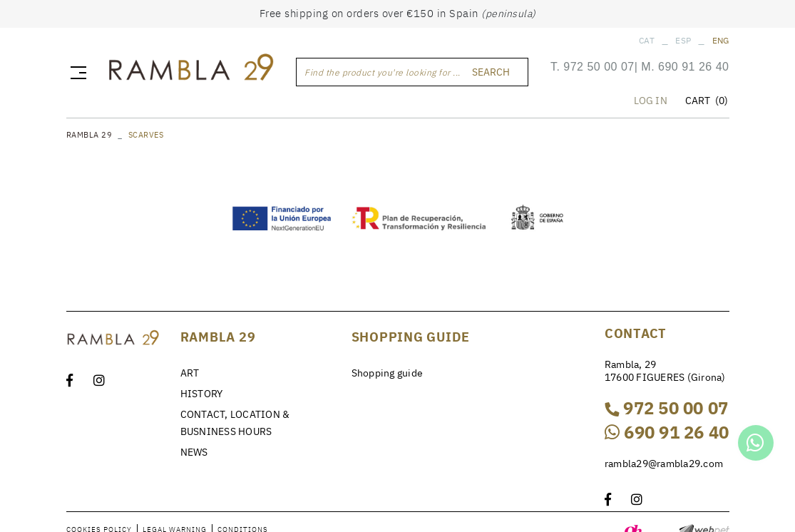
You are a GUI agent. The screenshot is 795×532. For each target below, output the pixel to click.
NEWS (194, 452)
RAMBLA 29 (89, 135)
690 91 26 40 (693, 67)
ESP (683, 40)
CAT (647, 40)
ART (190, 373)
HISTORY (202, 394)
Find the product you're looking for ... (383, 72)
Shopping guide (388, 373)
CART (707, 101)
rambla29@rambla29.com (664, 464)
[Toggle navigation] (76, 72)
